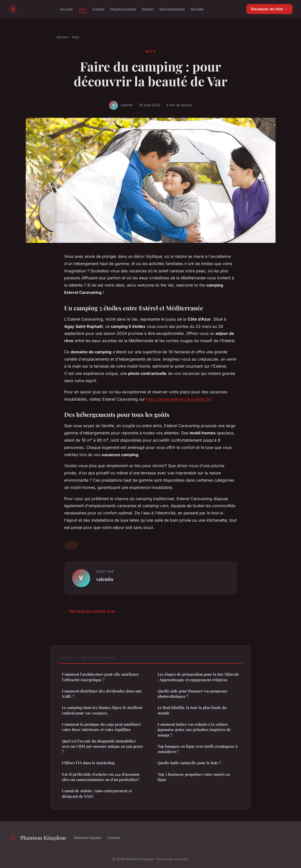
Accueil (66, 9)
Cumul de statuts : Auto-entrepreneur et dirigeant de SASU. (97, 793)
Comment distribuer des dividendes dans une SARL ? (102, 694)
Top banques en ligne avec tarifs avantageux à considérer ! (198, 749)
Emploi (148, 9)
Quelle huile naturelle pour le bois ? (189, 763)
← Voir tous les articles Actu (90, 611)
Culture (98, 9)
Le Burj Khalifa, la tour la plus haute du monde (192, 710)
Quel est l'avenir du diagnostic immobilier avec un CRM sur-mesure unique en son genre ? (103, 746)
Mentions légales (88, 838)
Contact (114, 838)
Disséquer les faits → (269, 9)
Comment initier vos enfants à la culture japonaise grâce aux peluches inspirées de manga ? (194, 730)
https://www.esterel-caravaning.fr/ (178, 399)
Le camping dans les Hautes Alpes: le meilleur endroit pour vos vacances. (102, 710)
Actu (83, 9)
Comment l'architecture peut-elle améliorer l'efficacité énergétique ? (100, 677)
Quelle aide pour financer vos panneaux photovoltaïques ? (192, 694)
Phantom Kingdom (37, 838)
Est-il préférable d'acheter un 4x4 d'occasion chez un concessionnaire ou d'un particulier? (101, 777)
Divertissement (123, 9)
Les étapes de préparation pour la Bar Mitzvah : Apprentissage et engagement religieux (198, 677)
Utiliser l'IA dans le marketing (88, 763)
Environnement (172, 9)
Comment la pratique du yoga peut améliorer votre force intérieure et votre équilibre (102, 727)
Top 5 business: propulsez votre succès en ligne (194, 777)
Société (197, 9)
